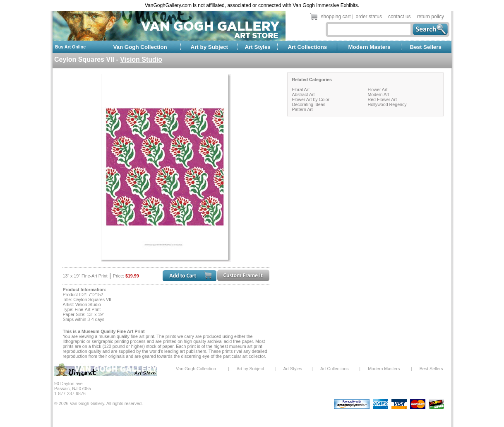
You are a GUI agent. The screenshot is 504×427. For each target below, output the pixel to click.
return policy (431, 17)
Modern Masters (369, 47)
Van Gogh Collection (140, 47)
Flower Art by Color (311, 99)
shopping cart (336, 17)
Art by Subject (209, 47)
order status (369, 17)
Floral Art (301, 89)
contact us (400, 17)
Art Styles (258, 47)
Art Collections (307, 47)
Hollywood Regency (387, 104)
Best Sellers (426, 47)
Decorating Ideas (308, 104)
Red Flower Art (382, 99)
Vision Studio (141, 59)
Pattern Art (302, 109)
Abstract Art (303, 94)
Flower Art (377, 89)
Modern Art (378, 94)
